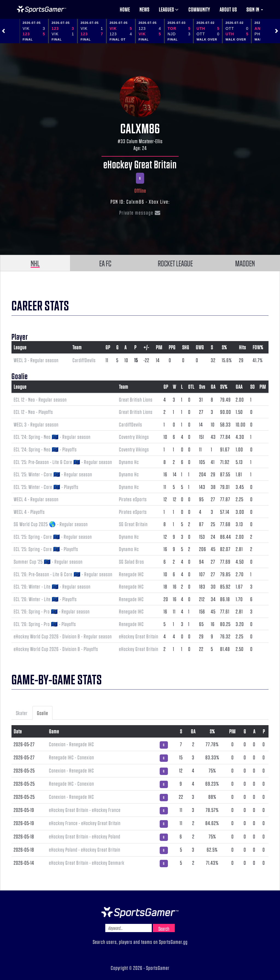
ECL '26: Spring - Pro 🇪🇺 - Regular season (52, 611)
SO (253, 387)
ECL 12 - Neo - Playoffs (33, 412)
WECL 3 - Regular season (36, 360)
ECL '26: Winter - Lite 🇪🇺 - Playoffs (45, 599)
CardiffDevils (84, 360)
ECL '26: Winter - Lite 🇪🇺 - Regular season (52, 586)
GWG (200, 347)
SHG (186, 347)
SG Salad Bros (132, 561)
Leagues (169, 9)
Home (125, 9)
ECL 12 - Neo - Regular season (40, 399)
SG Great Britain (133, 524)
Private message (140, 212)
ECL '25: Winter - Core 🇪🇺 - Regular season (53, 474)
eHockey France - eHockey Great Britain (85, 823)
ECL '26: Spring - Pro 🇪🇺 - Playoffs (45, 624)
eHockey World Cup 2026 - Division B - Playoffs (56, 649)
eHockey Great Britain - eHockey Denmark (87, 863)
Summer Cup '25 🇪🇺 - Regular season (48, 561)
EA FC (105, 263)
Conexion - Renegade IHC (72, 744)
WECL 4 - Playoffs (29, 512)
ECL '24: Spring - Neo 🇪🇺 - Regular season (52, 437)
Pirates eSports (133, 499)
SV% (224, 387)
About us (228, 9)
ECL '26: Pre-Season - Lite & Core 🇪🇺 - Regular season (63, 574)
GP (108, 347)
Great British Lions (136, 399)
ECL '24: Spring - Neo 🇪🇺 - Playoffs (45, 449)
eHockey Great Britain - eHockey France (85, 810)
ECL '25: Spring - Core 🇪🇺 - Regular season (53, 537)
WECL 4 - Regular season (36, 499)
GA (213, 387)
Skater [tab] (22, 713)
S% (224, 347)
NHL (35, 263)
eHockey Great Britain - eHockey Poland (85, 836)
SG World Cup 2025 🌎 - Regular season (51, 524)
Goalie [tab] (43, 713)
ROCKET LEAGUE (175, 263)
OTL (191, 387)
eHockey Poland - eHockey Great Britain (85, 849)
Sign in (255, 9)
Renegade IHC (131, 574)
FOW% (258, 347)
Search (164, 929)
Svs (202, 387)
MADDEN (245, 263)
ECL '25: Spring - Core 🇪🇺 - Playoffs (46, 549)
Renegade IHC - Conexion (72, 757)
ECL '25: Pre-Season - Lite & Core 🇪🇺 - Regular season (63, 462)
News (144, 9)
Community (199, 9)
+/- (146, 347)
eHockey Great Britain (140, 164)
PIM (159, 347)
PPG (172, 347)
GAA (239, 387)
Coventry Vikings (134, 437)
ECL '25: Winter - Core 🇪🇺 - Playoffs (46, 487)
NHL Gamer (42, 9)
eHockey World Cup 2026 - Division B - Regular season (63, 636)
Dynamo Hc (129, 462)
